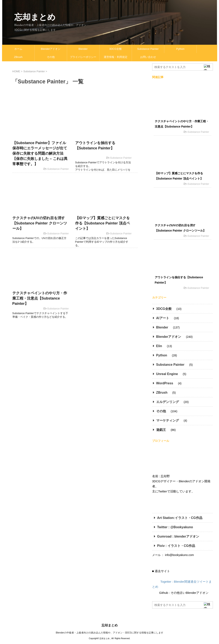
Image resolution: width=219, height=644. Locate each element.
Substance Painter (148, 49)
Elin (159, 346)
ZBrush (18, 57)
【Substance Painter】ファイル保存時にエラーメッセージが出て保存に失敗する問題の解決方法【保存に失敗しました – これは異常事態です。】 (40, 153)
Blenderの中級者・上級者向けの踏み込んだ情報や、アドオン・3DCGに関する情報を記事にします (109, 633)
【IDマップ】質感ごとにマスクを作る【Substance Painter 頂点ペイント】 (103, 223)
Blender (83, 49)
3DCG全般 (115, 49)
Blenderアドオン (51, 49)
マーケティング (168, 420)
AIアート (163, 318)
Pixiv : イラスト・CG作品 (177, 546)
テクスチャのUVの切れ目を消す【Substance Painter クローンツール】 (40, 223)
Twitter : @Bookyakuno (175, 527)
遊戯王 (161, 430)
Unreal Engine (167, 374)
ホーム (18, 49)
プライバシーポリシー (83, 57)
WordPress (165, 383)
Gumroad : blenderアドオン (178, 536)
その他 (51, 57)
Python (180, 49)
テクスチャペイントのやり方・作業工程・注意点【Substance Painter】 (40, 298)
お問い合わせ (148, 57)
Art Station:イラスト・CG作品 (180, 518)
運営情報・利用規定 (116, 57)
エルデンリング (168, 402)
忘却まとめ (35, 17)
